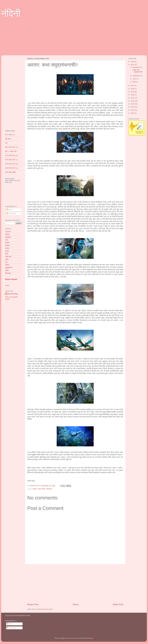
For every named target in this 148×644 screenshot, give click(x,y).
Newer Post (33, 604)
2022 (133, 65)
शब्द (6, 143)
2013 (133, 110)
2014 (133, 107)
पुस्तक (7, 251)
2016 (133, 101)
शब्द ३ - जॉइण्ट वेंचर (11, 151)
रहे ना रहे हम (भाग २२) (12, 147)
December (136, 67)
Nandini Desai (13, 294)
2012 (133, 113)
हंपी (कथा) (8, 139)
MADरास (8, 232)
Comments (11, 214)
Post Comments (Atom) (45, 609)
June (135, 79)
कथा (6, 240)
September (137, 76)
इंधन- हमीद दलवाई (10, 172)
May (134, 82)
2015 (133, 104)
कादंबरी (7, 243)
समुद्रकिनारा (9, 268)
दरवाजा (7, 248)
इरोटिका (7, 234)
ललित (7, 259)
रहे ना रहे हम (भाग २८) (12, 160)
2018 (133, 95)
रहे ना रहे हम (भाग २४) (12, 168)
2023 (133, 62)
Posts (9, 210)
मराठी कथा (8, 257)
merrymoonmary (73, 638)
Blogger (91, 638)
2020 (133, 89)
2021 (133, 86)
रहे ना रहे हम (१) (10, 135)
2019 (133, 92)
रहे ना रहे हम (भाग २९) (12, 155)
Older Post (118, 604)
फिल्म (40, 489)
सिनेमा (44, 489)
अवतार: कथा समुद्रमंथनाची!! (137, 71)
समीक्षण (7, 265)
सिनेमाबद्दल (49, 489)
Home (76, 604)
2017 (133, 98)
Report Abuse (11, 279)
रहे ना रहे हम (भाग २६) (12, 164)
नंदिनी (11, 14)
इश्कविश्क (8, 237)
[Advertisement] (73, 39)
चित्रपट (35, 489)
